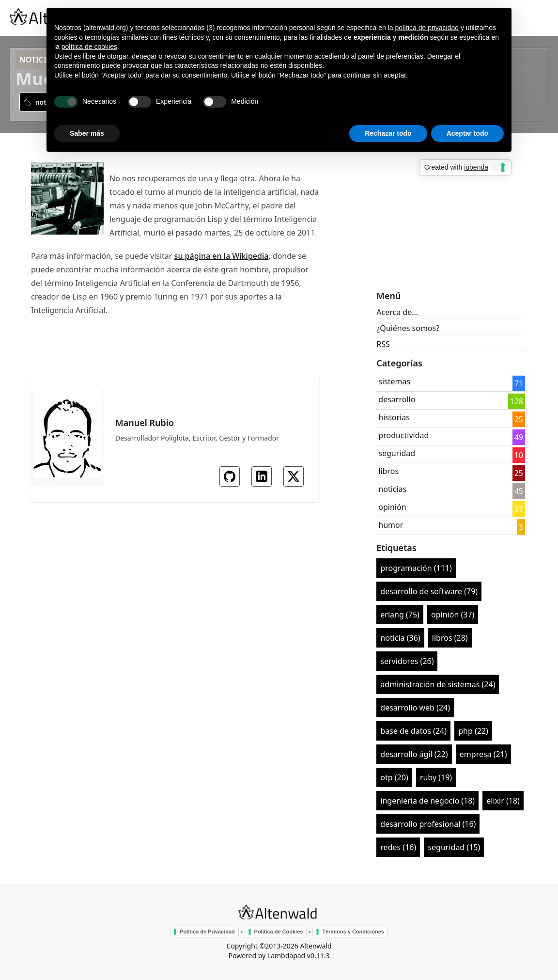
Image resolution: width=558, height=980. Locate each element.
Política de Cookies (279, 932)
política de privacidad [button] (427, 28)
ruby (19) (436, 777)
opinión (392, 507)
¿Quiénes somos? (408, 328)
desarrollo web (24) (415, 708)
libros (388, 471)
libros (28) (450, 638)
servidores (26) (407, 661)
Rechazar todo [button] (388, 133)
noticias (392, 489)
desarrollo (397, 399)
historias (394, 417)
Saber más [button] (87, 133)
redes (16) (398, 847)
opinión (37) (453, 615)
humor (391, 525)
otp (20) (394, 777)
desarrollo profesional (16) (428, 824)
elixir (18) (503, 801)
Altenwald (316, 946)
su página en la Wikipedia (222, 256)
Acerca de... (397, 312)
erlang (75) (400, 615)
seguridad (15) (454, 847)
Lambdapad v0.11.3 (299, 956)
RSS (383, 344)
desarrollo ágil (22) (414, 754)
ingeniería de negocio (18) (427, 801)
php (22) (473, 731)
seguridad (397, 453)
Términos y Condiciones (353, 932)
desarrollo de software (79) (429, 591)
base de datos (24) (413, 731)
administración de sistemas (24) (438, 684)
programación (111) (416, 568)
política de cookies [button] (89, 47)
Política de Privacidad (207, 932)
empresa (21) (483, 754)
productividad (403, 435)
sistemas (394, 381)
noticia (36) (400, 638)
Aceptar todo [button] (467, 133)
